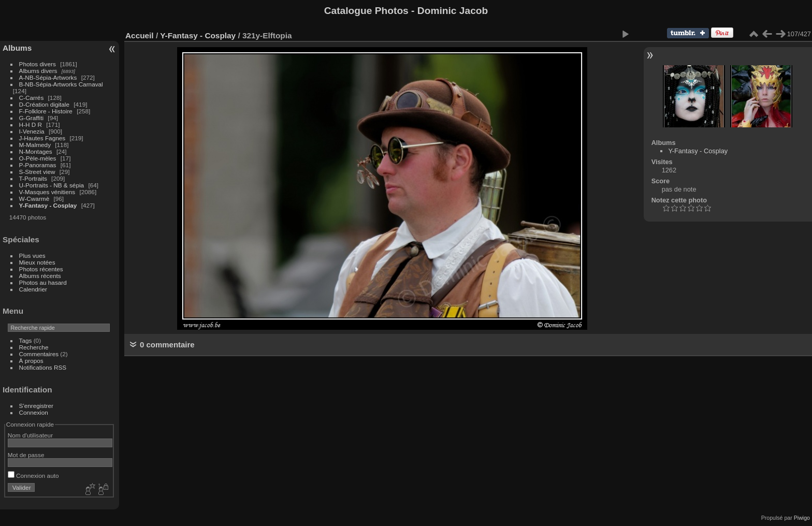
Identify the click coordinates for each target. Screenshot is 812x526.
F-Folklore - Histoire (46, 111)
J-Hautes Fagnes (42, 138)
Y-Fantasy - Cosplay (48, 205)
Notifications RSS (43, 367)
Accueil (140, 35)
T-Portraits (33, 178)
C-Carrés (32, 98)
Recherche (34, 347)
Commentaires (39, 354)
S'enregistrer (36, 406)
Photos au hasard (43, 282)
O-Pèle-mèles (38, 158)
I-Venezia (32, 131)
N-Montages (36, 151)
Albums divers (38, 71)
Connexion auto (33, 476)
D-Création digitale (44, 104)
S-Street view (37, 172)
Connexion (34, 412)
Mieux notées (37, 262)
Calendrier (33, 289)
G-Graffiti (32, 118)
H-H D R (31, 125)
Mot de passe (26, 455)
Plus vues (32, 255)
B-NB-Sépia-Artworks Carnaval (61, 84)
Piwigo (802, 518)
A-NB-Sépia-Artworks (48, 77)
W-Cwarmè (34, 199)
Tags (26, 340)
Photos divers (38, 64)
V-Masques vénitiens (47, 192)
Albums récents (40, 276)
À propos (31, 361)
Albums (17, 48)
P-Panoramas (38, 165)
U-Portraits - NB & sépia (52, 185)
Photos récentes (41, 269)
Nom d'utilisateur (30, 435)
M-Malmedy (35, 145)
